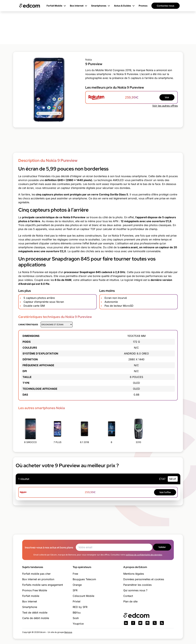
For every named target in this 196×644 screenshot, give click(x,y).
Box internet (30, 601)
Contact (128, 596)
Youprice (78, 624)
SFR (75, 590)
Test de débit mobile (35, 613)
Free (75, 574)
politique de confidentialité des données (144, 555)
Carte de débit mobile (36, 618)
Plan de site (130, 601)
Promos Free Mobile (35, 590)
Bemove (68, 632)
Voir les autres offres (165, 106)
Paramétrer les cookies (137, 585)
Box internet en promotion (38, 579)
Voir (167, 97)
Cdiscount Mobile (83, 596)
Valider (162, 547)
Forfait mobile (31, 596)
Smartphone (30, 607)
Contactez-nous (166, 6)
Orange (77, 585)
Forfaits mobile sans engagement (43, 585)
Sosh (76, 618)
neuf (173, 479)
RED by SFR (80, 607)
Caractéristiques (28, 325)
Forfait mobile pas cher (36, 574)
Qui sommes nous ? (135, 590)
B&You (77, 613)
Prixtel (77, 601)
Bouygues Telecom (84, 579)
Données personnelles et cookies (144, 579)
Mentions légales (134, 574)
